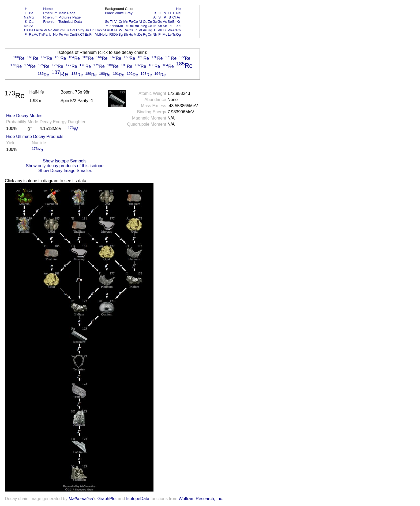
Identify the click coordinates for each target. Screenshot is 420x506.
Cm (72, 34)
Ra (31, 34)
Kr (178, 22)
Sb (165, 26)
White (119, 13)
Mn (126, 22)
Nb (116, 26)
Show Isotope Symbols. (65, 161)
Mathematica (81, 499)
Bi (165, 30)
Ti (111, 22)
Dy (82, 30)
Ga (155, 22)
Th (41, 34)
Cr (121, 22)
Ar (178, 17)
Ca (31, 22)
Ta (115, 30)
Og (178, 34)
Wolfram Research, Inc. (201, 499)
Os (131, 30)
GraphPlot (107, 499)
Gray (129, 13)
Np (55, 34)
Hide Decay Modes (24, 116)
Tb (77, 30)
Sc (107, 22)
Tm (97, 30)
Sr (31, 26)
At (174, 30)
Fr (26, 34)
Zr (111, 26)
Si (160, 17)
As (165, 22)
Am (67, 34)
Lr (107, 34)
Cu (145, 22)
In (155, 26)
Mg (31, 17)
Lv (170, 34)
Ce (41, 30)
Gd (72, 30)
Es (87, 34)
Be (31, 13)
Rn (179, 30)
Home (48, 9)
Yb (102, 30)
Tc (126, 26)
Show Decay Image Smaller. (65, 171)
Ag (145, 26)
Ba (31, 30)
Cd (150, 26)
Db (116, 34)
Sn (160, 26)
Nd (50, 30)
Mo (121, 26)
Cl (174, 17)
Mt (136, 34)
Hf (111, 30)
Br (174, 22)
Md (97, 34)
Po (170, 30)
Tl (155, 30)
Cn (150, 34)
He (179, 9)
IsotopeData (138, 499)
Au (145, 30)
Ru (131, 26)
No (102, 34)
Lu (107, 30)
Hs (131, 34)
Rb (26, 26)
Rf (111, 34)
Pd (140, 26)
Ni (140, 22)
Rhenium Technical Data (62, 22)
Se (170, 22)
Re (126, 30)
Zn (150, 22)
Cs (26, 30)
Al (155, 17)
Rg (145, 34)
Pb (160, 30)
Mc (165, 34)
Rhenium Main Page (59, 13)
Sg (121, 34)
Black (109, 13)
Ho (87, 30)
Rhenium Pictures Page (62, 17)
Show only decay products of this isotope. (65, 166)
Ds (140, 34)
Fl (160, 34)
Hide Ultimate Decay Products (35, 137)
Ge (160, 22)
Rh (136, 26)
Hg (150, 30)
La (36, 30)
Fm (92, 34)
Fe (131, 22)
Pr (45, 30)
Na (26, 17)
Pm (55, 30)
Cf (82, 34)
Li (26, 13)
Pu (61, 34)
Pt (140, 30)
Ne (179, 13)
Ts (174, 34)
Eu (66, 30)
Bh (126, 34)
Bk (77, 34)
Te (170, 26)
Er (92, 30)
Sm (61, 30)
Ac (36, 34)
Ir (136, 30)
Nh (155, 34)
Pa (45, 34)
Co (136, 22)
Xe (178, 26)
